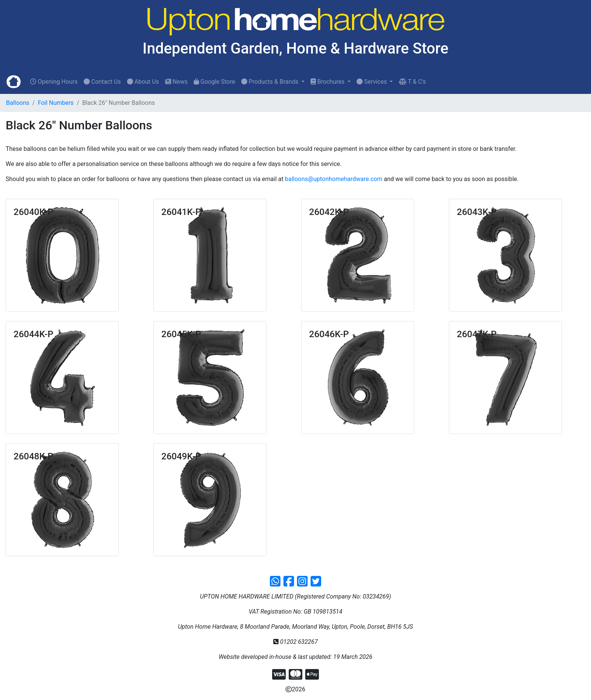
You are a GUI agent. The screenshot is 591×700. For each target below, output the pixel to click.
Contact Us (102, 82)
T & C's (412, 82)
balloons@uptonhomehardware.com (334, 179)
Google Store (214, 82)
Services (372, 82)
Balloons (18, 103)
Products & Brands (271, 82)
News (176, 82)
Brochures (328, 82)
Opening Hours (54, 82)
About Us (143, 82)
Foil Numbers (56, 103)
